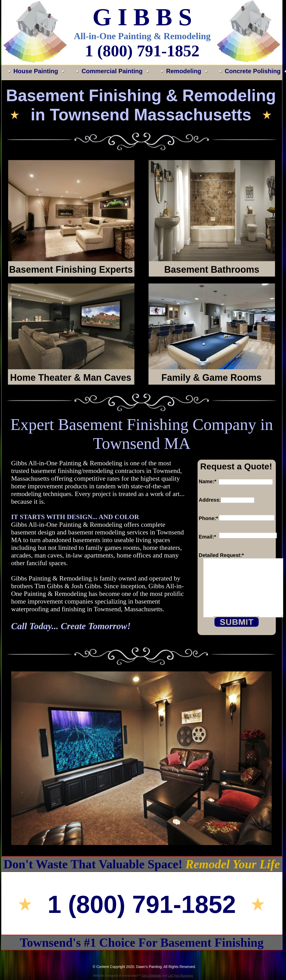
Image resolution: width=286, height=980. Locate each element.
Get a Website (151, 976)
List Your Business (180, 976)
